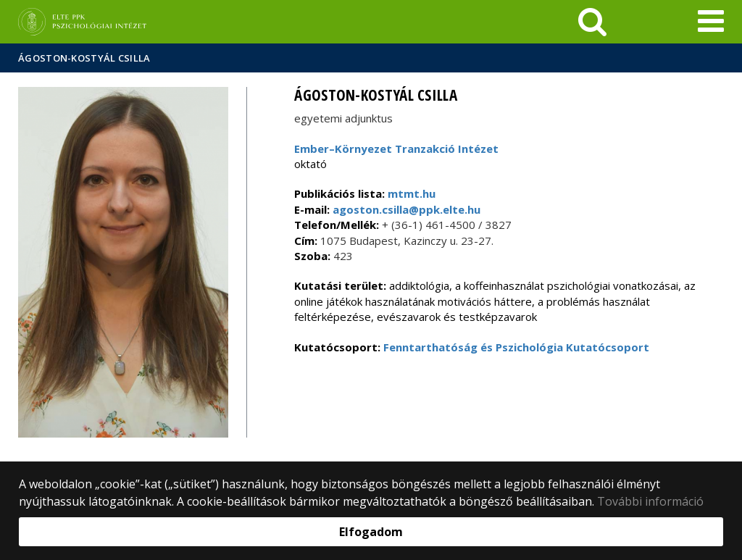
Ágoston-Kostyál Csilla (84, 58)
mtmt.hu (412, 193)
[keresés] (592, 22)
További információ (650, 501)
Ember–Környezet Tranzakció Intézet (396, 149)
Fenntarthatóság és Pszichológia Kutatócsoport (516, 347)
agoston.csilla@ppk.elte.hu (405, 209)
